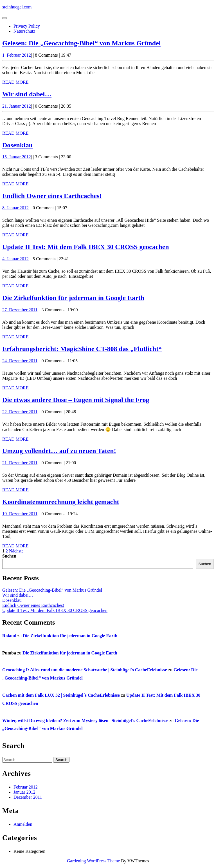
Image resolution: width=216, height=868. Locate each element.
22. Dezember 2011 (20, 412)
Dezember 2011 (28, 797)
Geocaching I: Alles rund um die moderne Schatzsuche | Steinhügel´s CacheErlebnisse (85, 670)
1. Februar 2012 (17, 55)
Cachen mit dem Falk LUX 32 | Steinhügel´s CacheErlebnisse (61, 695)
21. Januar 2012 (17, 106)
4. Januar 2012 (15, 259)
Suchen (9, 556)
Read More (15, 82)
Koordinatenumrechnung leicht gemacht (61, 502)
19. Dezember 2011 (20, 514)
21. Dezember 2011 (20, 463)
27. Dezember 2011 (20, 310)
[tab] (4, 18)
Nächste (16, 551)
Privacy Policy (27, 26)
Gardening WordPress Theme (93, 861)
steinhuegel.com (17, 7)
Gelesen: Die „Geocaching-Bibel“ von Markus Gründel (81, 43)
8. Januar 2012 (15, 208)
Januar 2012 (24, 792)
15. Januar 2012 (17, 157)
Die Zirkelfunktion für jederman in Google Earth (73, 298)
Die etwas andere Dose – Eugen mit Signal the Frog (76, 400)
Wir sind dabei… (27, 94)
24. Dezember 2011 (20, 361)
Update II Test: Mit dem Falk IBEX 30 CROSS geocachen (86, 247)
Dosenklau (17, 145)
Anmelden (23, 824)
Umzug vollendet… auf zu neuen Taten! (59, 451)
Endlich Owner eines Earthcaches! (52, 196)
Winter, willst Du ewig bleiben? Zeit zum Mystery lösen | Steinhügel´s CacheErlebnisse (85, 721)
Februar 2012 (26, 787)
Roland (9, 636)
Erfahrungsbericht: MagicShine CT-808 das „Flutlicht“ (82, 349)
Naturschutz (24, 31)
